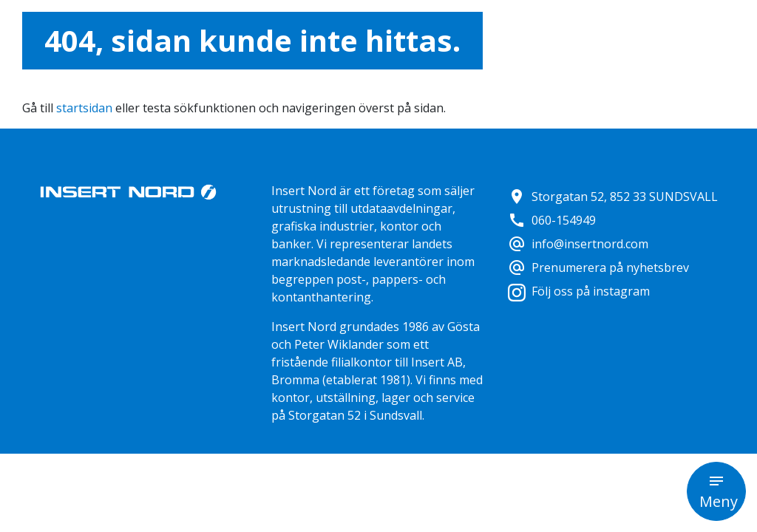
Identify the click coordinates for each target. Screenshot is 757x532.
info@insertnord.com (578, 244)
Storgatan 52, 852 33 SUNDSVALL (613, 197)
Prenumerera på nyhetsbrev (598, 267)
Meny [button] (719, 501)
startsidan (84, 108)
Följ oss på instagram (579, 291)
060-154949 (552, 220)
